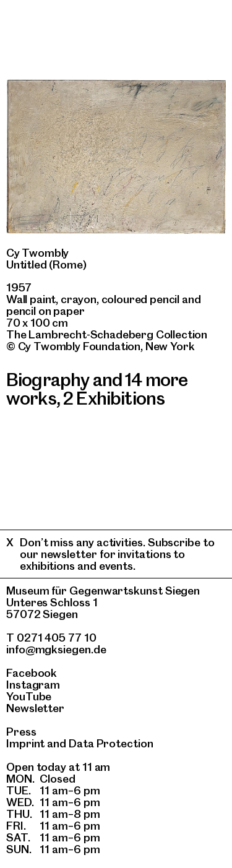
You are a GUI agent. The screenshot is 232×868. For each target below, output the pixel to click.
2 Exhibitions (114, 398)
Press (21, 732)
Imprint (25, 743)
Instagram (33, 685)
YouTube (29, 696)
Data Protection (111, 743)
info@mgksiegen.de (56, 649)
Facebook (32, 673)
